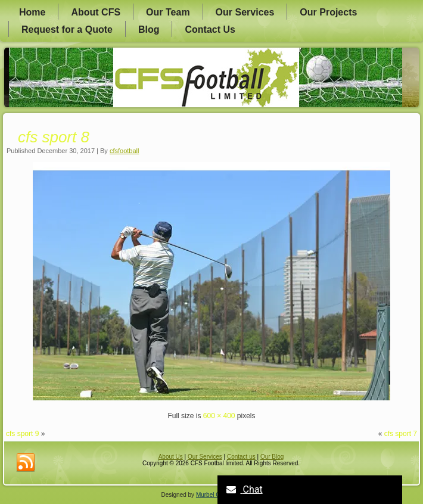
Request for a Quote (67, 29)
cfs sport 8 (54, 137)
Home (32, 12)
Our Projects (328, 12)
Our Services (245, 12)
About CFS (96, 12)
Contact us (241, 457)
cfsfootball (125, 151)
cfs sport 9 (22, 434)
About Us (171, 457)
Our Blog (272, 457)
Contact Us (210, 29)
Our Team (168, 12)
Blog (149, 29)
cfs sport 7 (401, 434)
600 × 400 (219, 416)
